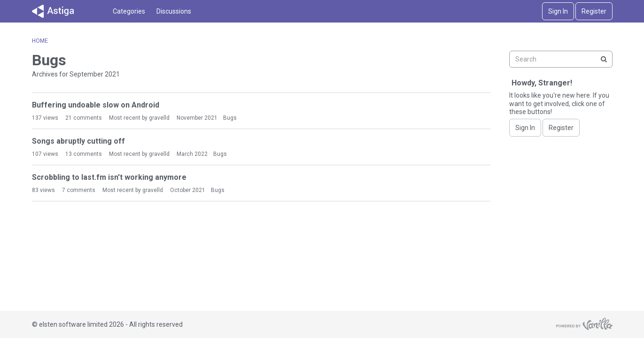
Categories (129, 11)
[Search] (604, 59)
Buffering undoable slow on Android (96, 105)
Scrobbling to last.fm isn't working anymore (109, 177)
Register (594, 11)
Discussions (174, 11)
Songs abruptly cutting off (78, 141)
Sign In (558, 11)
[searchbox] (561, 59)
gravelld (159, 118)
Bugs (230, 118)
